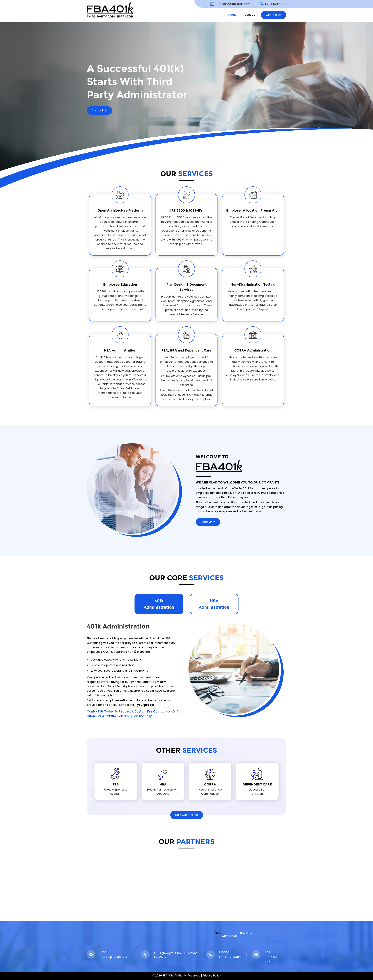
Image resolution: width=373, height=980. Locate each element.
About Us (249, 15)
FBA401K (168, 976)
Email (104, 952)
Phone (224, 952)
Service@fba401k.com (234, 4)
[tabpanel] (186, 670)
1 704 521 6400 (276, 4)
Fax (267, 952)
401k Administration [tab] (159, 604)
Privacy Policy (212, 976)
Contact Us (274, 15)
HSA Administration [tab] (214, 604)
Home (232, 15)
